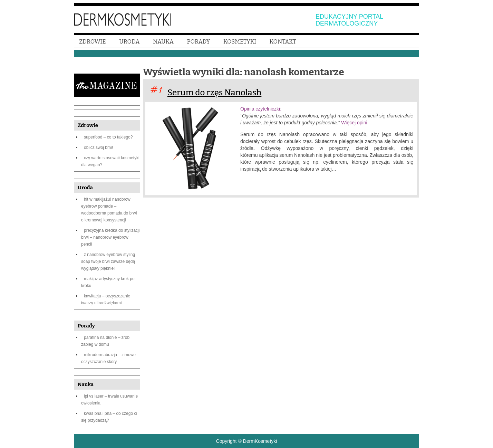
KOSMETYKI (240, 41)
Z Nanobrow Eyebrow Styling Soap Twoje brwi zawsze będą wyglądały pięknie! (108, 261)
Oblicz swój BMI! (98, 147)
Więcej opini (354, 123)
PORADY (199, 41)
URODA (129, 41)
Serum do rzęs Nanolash (215, 93)
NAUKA (163, 41)
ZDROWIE (93, 41)
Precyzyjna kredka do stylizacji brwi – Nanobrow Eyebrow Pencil (110, 237)
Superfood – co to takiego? (108, 137)
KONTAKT (283, 41)
